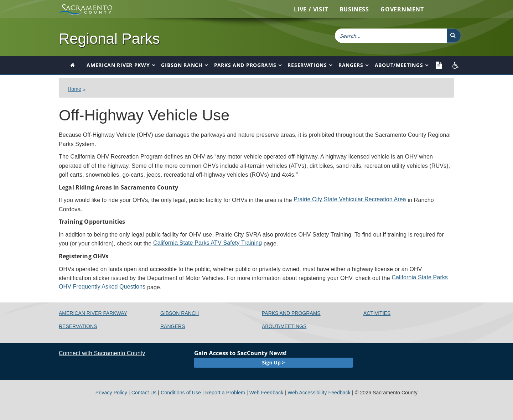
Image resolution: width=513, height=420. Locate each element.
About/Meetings (399, 65)
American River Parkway (93, 313)
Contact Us (144, 393)
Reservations (307, 65)
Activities (377, 313)
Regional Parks (109, 39)
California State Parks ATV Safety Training (208, 243)
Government (402, 9)
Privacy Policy (111, 393)
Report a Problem (225, 393)
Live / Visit (311, 9)
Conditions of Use (181, 393)
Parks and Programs (245, 65)
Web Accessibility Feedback (319, 393)
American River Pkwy (118, 65)
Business (354, 9)
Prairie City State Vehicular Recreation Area (350, 199)
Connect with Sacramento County (102, 353)
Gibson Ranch (182, 65)
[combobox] (391, 36)
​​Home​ (74, 89)
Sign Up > (274, 362)
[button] (454, 36)
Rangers (351, 65)
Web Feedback (266, 393)
